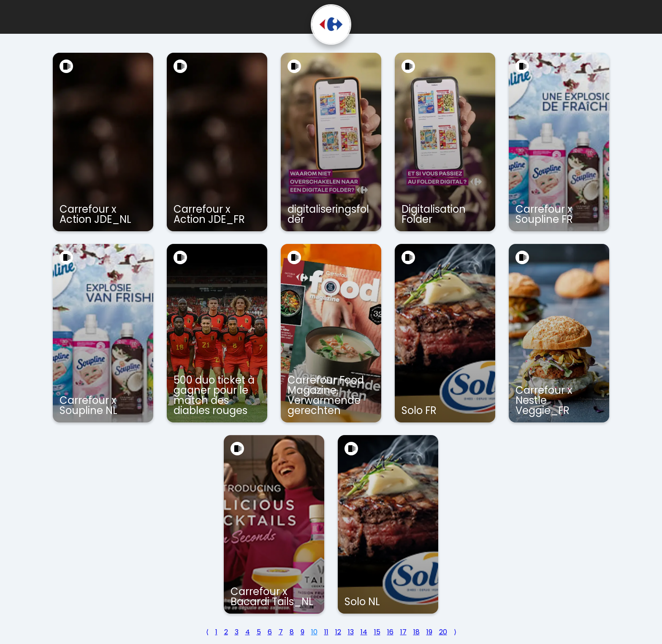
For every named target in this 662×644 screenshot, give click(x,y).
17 (403, 632)
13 (351, 632)
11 (326, 632)
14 (364, 632)
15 (377, 632)
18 (416, 632)
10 (314, 632)
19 (429, 632)
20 (443, 632)
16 (390, 632)
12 (338, 632)
